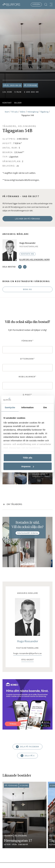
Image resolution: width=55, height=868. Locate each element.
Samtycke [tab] (10, 407)
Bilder (18, 103)
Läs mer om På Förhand (27, 219)
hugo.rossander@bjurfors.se (27, 654)
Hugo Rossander (27, 641)
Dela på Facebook (28, 747)
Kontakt (7, 103)
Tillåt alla (28, 458)
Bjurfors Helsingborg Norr (35, 259)
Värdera (36, 4)
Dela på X (27, 756)
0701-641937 (28, 660)
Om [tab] (45, 407)
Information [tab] (28, 407)
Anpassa (28, 466)
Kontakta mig (28, 254)
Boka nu (27, 289)
